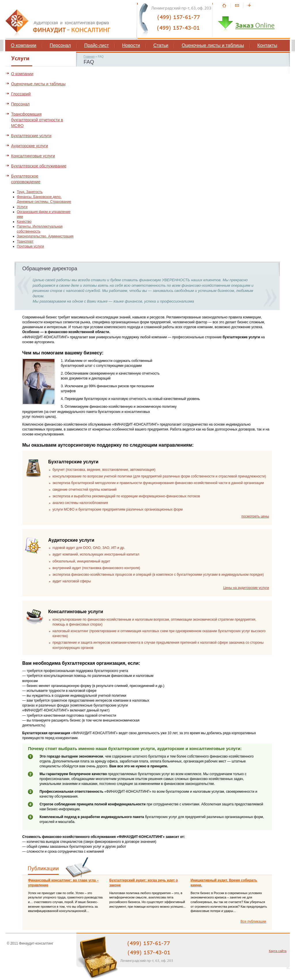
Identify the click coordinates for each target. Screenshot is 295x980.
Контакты (267, 45)
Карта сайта (278, 951)
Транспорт (25, 241)
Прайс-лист (96, 45)
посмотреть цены (255, 516)
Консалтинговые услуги (33, 156)
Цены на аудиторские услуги (246, 588)
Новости (131, 45)
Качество (24, 222)
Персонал (60, 45)
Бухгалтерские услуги (31, 136)
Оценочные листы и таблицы (213, 45)
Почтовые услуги (31, 246)
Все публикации (253, 922)
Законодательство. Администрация (45, 236)
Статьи (161, 45)
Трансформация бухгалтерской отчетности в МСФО (37, 120)
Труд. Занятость (30, 192)
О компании (24, 45)
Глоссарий (21, 94)
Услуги (22, 207)
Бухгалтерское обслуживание (39, 166)
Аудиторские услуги (30, 146)
